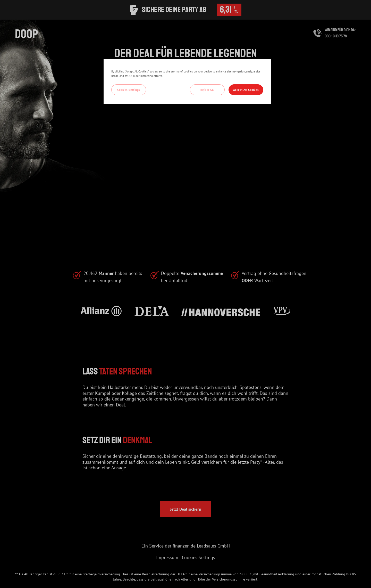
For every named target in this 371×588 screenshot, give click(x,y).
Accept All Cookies (246, 90)
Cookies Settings (129, 90)
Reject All (207, 90)
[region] (187, 81)
